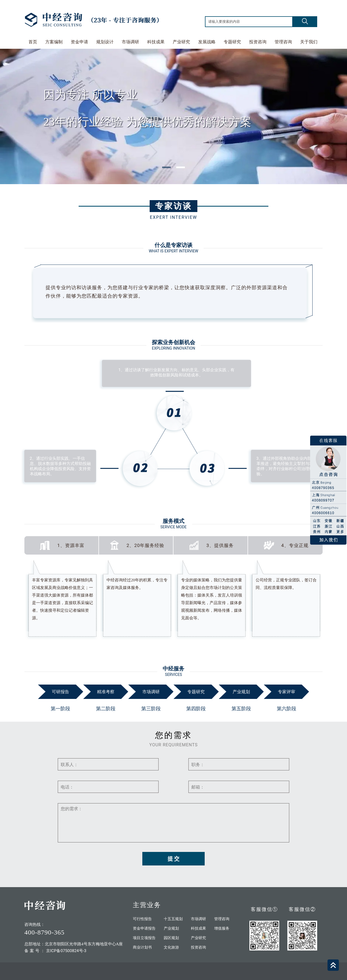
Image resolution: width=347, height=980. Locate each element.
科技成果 (156, 42)
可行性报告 (142, 919)
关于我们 (309, 42)
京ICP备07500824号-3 (66, 951)
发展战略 (207, 42)
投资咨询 (258, 42)
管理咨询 (283, 42)
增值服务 (222, 928)
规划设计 (105, 42)
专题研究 (232, 42)
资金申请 (79, 42)
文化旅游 (171, 947)
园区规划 (171, 938)
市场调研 (130, 42)
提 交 (174, 859)
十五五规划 (173, 919)
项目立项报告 (144, 938)
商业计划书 (142, 947)
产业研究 (181, 42)
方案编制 (54, 42)
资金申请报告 (144, 928)
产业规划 (171, 928)
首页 (33, 42)
